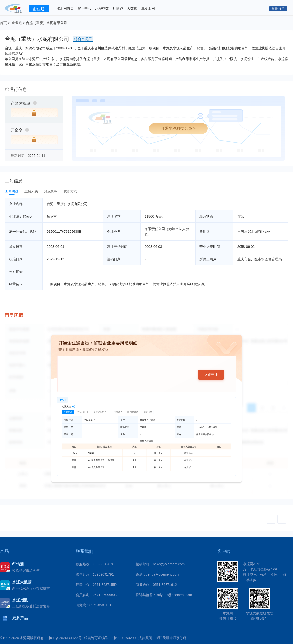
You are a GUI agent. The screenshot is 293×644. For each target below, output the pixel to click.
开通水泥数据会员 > (178, 128)
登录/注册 (278, 9)
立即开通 (211, 375)
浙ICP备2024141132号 (64, 638)
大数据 (132, 8)
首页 (3, 23)
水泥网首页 (65, 8)
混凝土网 (148, 8)
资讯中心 (84, 8)
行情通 (118, 8)
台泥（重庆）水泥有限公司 (46, 23)
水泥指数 (102, 8)
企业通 (17, 23)
